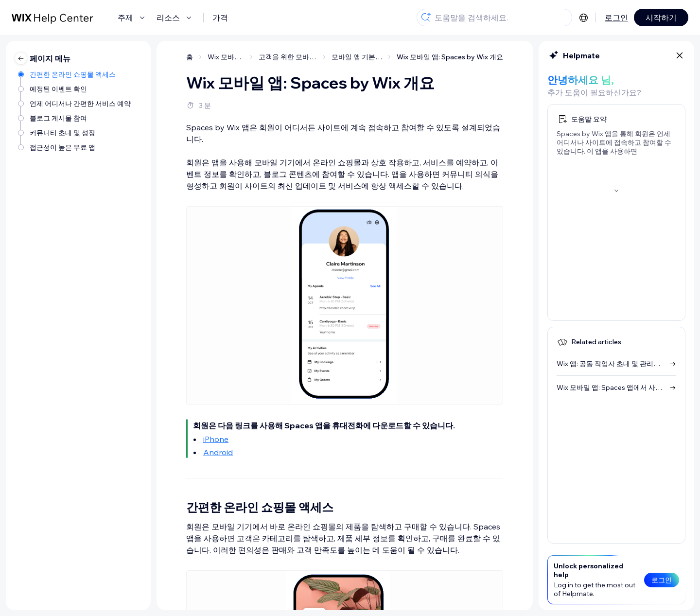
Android (218, 452)
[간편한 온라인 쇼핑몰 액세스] (75, 74)
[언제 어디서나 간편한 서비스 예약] (75, 104)
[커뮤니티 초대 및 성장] (75, 133)
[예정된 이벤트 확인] (75, 89)
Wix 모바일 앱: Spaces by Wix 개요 (450, 57)
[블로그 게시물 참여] (75, 118)
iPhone (216, 439)
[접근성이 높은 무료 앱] (75, 147)
